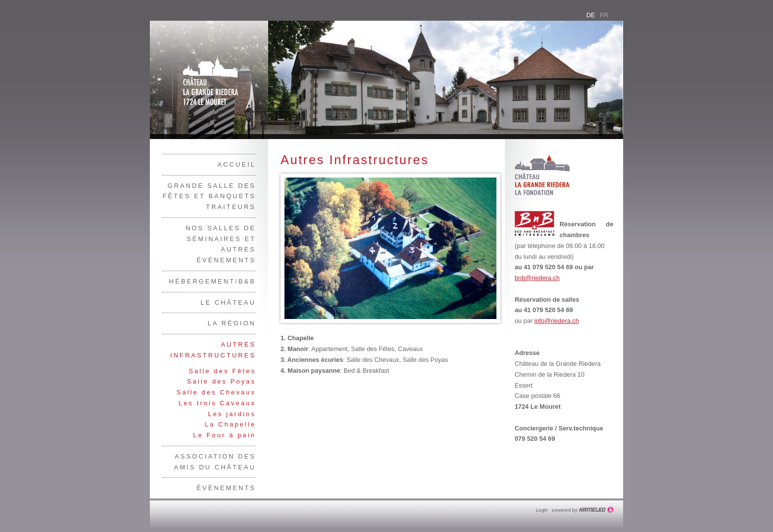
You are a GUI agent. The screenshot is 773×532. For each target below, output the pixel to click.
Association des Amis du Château (215, 462)
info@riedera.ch (557, 321)
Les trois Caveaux (217, 403)
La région (232, 323)
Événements (226, 488)
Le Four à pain (225, 435)
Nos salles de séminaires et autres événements (221, 244)
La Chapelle (230, 424)
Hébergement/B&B (212, 281)
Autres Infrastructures (213, 350)
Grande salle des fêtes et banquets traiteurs (209, 196)
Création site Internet (584, 510)
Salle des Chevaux (216, 392)
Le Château (228, 302)
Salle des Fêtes (222, 371)
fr (604, 15)
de (591, 15)
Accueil (237, 164)
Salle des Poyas (221, 381)
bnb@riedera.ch (537, 278)
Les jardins (232, 414)
